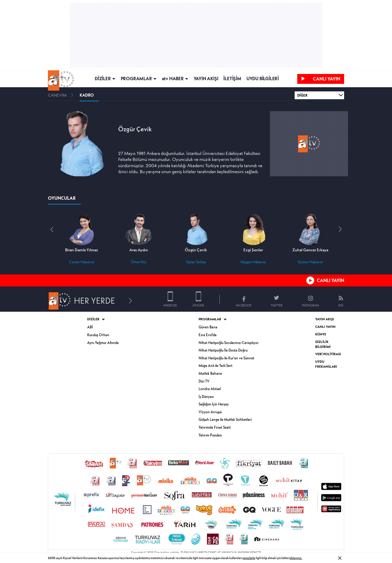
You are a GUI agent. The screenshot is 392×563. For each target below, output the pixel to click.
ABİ (90, 327)
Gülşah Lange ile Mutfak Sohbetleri (225, 420)
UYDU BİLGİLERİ (263, 79)
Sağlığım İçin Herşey (214, 404)
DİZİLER (103, 79)
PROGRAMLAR (136, 79)
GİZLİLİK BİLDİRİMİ (323, 344)
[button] (340, 229)
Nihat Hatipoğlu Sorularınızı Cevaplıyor (229, 343)
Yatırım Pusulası (210, 435)
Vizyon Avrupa (210, 412)
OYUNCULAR (62, 198)
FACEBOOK (244, 305)
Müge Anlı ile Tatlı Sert (216, 366)
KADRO (87, 95)
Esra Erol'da (208, 335)
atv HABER (173, 79)
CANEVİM (57, 95)
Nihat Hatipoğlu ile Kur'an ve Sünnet (226, 358)
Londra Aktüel (210, 389)
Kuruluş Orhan (98, 335)
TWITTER (277, 305)
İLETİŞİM (232, 79)
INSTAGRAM (311, 305)
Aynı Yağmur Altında (103, 343)
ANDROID (170, 305)
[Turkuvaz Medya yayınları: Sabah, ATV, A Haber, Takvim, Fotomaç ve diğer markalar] (196, 501)
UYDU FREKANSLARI (326, 364)
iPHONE (198, 305)
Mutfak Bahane (210, 373)
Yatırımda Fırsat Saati (215, 427)
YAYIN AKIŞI (206, 79)
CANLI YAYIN (330, 280)
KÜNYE (321, 334)
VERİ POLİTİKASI (328, 354)
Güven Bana (208, 327)
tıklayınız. (296, 558)
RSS (341, 305)
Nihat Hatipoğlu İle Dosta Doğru (223, 350)
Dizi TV (204, 381)
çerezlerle (249, 558)
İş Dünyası (206, 397)
